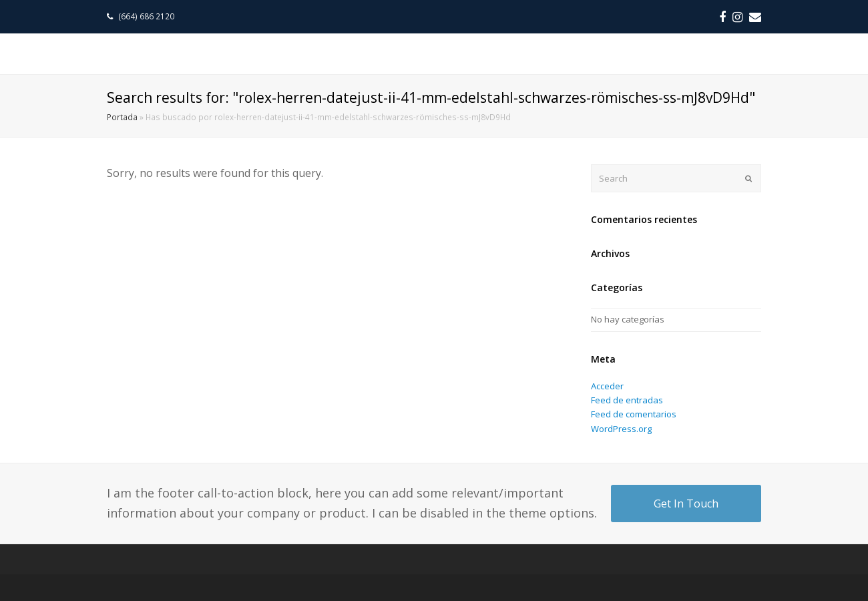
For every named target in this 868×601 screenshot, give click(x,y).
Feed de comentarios (634, 414)
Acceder (607, 386)
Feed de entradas (627, 400)
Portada (122, 117)
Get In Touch (686, 504)
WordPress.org (621, 429)
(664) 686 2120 (147, 16)
